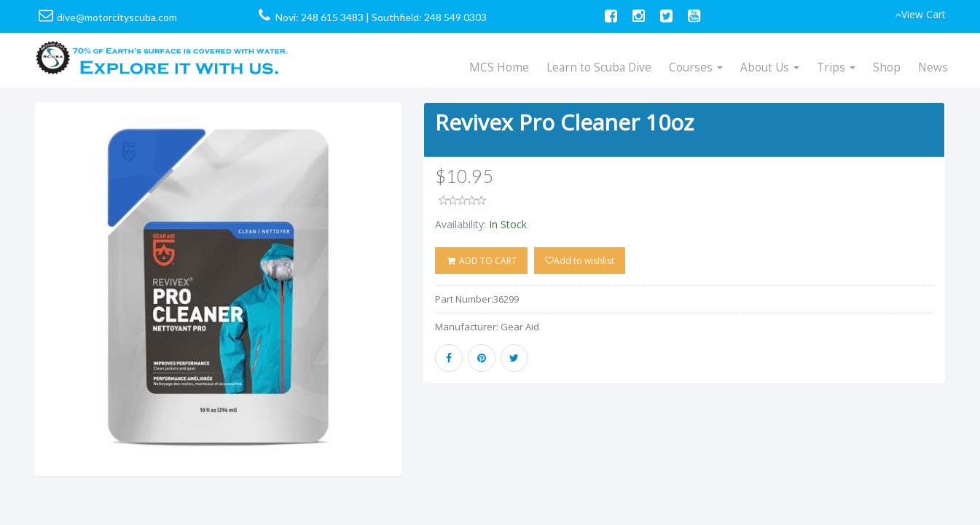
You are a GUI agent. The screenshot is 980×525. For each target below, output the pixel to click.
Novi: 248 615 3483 (320, 17)
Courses (696, 67)
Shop (887, 67)
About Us (770, 67)
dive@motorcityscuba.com (117, 17)
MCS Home (499, 67)
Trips (836, 67)
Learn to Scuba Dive (599, 67)
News (933, 67)
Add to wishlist (580, 261)
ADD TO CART (481, 261)
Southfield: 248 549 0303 (429, 17)
